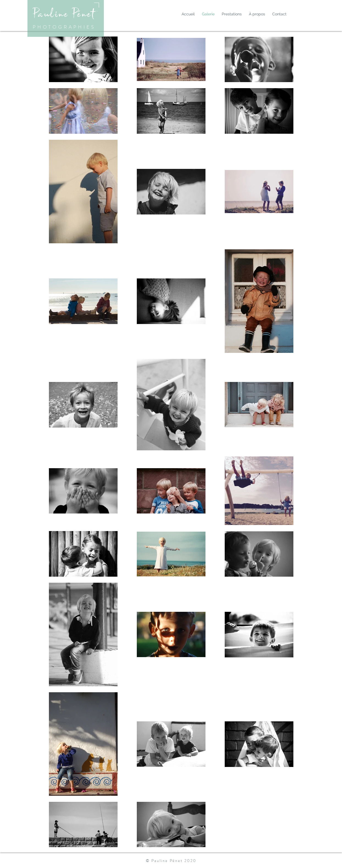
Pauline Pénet (64, 14)
